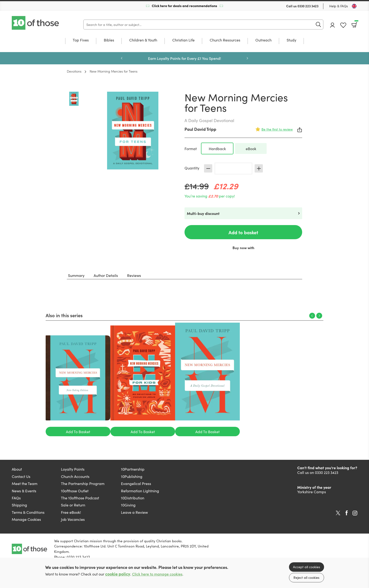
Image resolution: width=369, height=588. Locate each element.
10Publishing (132, 476)
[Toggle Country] (354, 6)
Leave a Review (134, 512)
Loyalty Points (73, 469)
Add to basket (243, 232)
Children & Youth (143, 40)
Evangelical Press (136, 483)
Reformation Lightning (140, 491)
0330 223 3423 (308, 6)
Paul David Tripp (200, 129)
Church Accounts (75, 476)
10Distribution (133, 498)
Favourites (343, 25)
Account (333, 25)
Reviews (134, 275)
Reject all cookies (306, 577)
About (17, 469)
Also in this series (64, 315)
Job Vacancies (73, 519)
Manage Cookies (26, 519)
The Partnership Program (83, 483)
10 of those (36, 23)
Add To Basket (78, 432)
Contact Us (21, 476)
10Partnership (133, 469)
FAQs (16, 498)
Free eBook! (71, 512)
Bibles (109, 40)
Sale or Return (73, 505)
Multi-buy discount (203, 213)
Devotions (74, 71)
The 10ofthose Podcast (80, 498)
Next (247, 58)
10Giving (128, 505)
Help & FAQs (339, 6)
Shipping (19, 505)
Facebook (347, 513)
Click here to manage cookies (157, 574)
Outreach (263, 40)
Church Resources (225, 40)
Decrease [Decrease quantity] (208, 168)
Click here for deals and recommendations (184, 6)
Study (291, 40)
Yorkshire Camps (312, 492)
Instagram (355, 513)
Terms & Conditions (28, 512)
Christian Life (183, 40)
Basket (356, 23)
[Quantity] (233, 169)
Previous (122, 58)
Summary (76, 275)
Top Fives (81, 40)
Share (300, 130)
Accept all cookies (307, 567)
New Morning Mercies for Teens (114, 71)
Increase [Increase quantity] (259, 168)
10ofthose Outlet (75, 491)
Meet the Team (25, 483)
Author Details (106, 275)
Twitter (338, 513)
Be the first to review (277, 129)
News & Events (24, 491)
